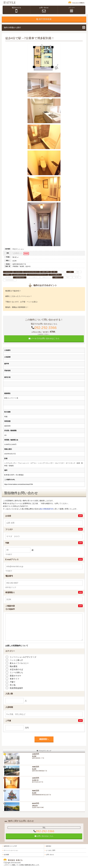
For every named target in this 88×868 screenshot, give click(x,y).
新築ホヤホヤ (15, 676)
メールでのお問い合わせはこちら (44, 338)
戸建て (13, 682)
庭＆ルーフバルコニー (19, 663)
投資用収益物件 (16, 688)
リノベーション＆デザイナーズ (23, 657)
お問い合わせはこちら (44, 836)
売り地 (13, 685)
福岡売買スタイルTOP (10, 846)
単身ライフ (14, 679)
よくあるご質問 (51, 850)
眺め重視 (14, 666)
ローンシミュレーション (11, 850)
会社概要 (6, 855)
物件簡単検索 (45, 19)
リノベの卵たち (16, 673)
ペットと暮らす (16, 660)
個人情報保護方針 (47, 509)
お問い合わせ (50, 855)
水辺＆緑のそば (16, 669)
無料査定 (49, 846)
